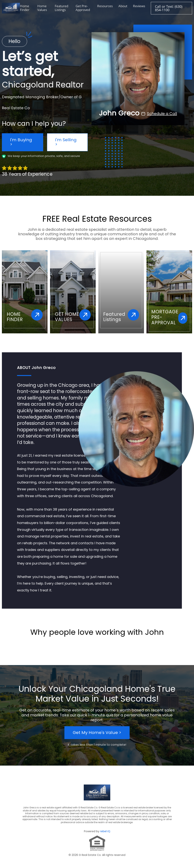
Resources (105, 6)
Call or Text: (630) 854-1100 (169, 8)
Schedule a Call (162, 115)
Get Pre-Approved (83, 8)
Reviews (139, 6)
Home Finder (25, 8)
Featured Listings (61, 8)
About (123, 6)
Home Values (42, 8)
